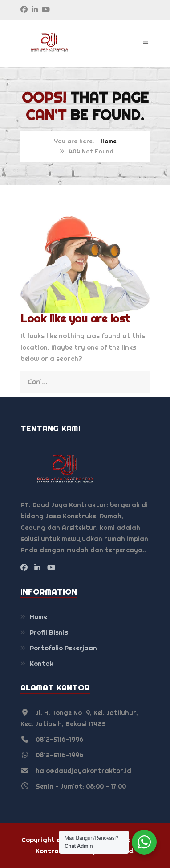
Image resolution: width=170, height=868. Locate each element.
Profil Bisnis (49, 632)
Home (109, 141)
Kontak (42, 664)
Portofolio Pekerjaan (63, 648)
